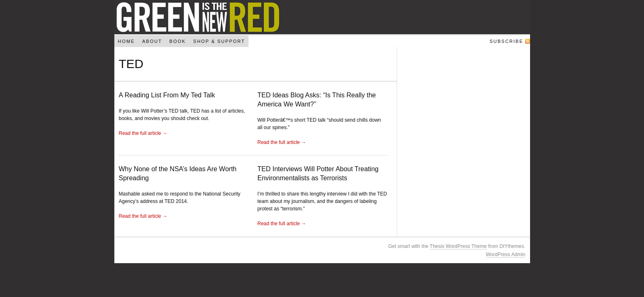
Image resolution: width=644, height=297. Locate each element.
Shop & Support (219, 41)
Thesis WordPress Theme (458, 246)
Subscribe (507, 41)
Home (126, 41)
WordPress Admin (506, 255)
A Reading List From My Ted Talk (167, 95)
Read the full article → (143, 133)
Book (178, 41)
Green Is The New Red (322, 17)
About (152, 41)
